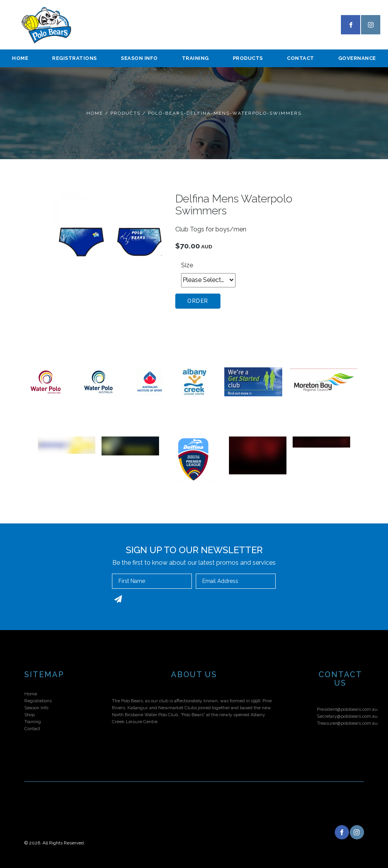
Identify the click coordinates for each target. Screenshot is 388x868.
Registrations (75, 58)
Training (195, 58)
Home (20, 58)
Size (187, 265)
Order (198, 301)
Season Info (36, 708)
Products (248, 58)
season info (139, 58)
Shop (30, 715)
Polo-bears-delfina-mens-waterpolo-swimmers (225, 113)
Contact (301, 58)
